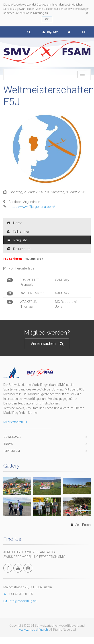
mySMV (50, 32)
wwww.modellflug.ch (33, 630)
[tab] (47, 223)
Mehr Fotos (80, 525)
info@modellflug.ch (20, 601)
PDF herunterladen (20, 268)
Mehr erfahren (15, 422)
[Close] (87, 13)
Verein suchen (47, 344)
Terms (8, 444)
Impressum (12, 451)
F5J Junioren (34, 259)
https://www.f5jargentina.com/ (32, 207)
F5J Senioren (13, 259)
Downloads (12, 437)
